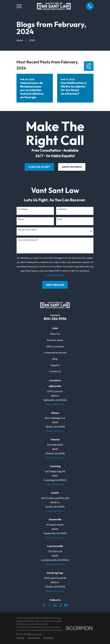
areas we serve (72, 167)
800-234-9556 (55, 319)
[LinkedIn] (55, 605)
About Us (55, 334)
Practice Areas (55, 340)
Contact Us (55, 371)
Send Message (55, 285)
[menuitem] (20, 638)
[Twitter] (49, 605)
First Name (23, 209)
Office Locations (55, 346)
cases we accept (39, 167)
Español (55, 365)
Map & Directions (55, 404)
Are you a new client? (27, 230)
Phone (21, 219)
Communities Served (55, 353)
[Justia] (60, 605)
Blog (55, 359)
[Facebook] (44, 605)
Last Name (62, 209)
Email (60, 219)
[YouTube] (66, 605)
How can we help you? (28, 240)
